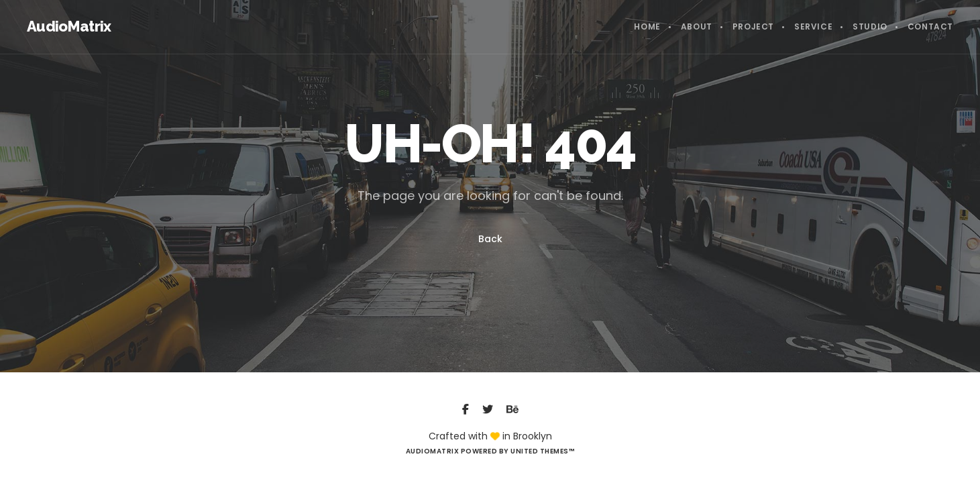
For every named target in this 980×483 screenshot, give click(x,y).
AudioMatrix (69, 26)
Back (490, 239)
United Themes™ (542, 451)
